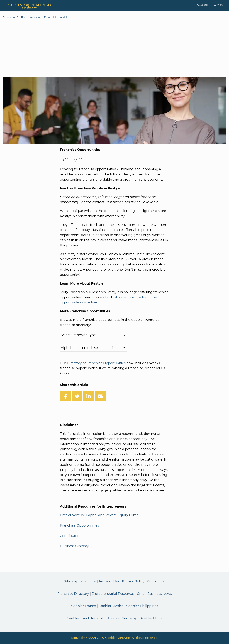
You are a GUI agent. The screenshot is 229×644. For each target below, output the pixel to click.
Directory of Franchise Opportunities (96, 363)
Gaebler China (151, 618)
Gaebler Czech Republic (86, 618)
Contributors (70, 536)
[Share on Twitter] (77, 396)
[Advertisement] (114, 49)
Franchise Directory (73, 594)
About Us (88, 581)
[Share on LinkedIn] (89, 396)
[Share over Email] (100, 396)
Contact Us (156, 581)
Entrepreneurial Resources (113, 594)
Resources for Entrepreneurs (22, 18)
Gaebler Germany (122, 618)
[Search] (203, 5)
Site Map (71, 581)
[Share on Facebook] (65, 396)
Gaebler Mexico (111, 606)
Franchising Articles (57, 18)
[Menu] (219, 5)
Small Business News (154, 594)
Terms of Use (109, 581)
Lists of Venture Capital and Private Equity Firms (99, 515)
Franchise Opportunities (79, 525)
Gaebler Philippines (142, 606)
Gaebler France (84, 606)
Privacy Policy (133, 581)
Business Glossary (74, 546)
